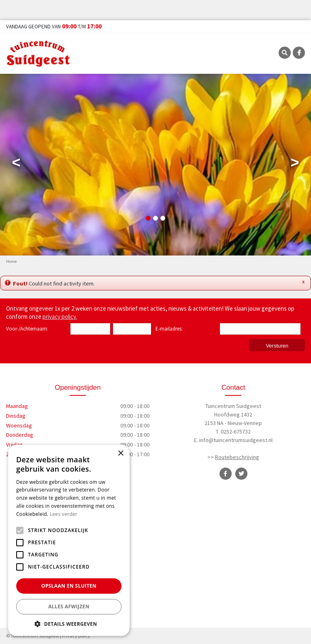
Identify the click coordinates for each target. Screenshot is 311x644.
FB (299, 53)
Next (295, 164)
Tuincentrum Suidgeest (233, 406)
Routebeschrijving (237, 457)
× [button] (120, 454)
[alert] (69, 540)
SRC (285, 53)
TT (241, 474)
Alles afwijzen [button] (69, 606)
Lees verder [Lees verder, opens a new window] (64, 514)
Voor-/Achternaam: (27, 329)
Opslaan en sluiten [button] (69, 586)
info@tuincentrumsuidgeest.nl (236, 440)
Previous (16, 164)
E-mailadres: (171, 329)
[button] (69, 624)
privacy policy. (60, 317)
